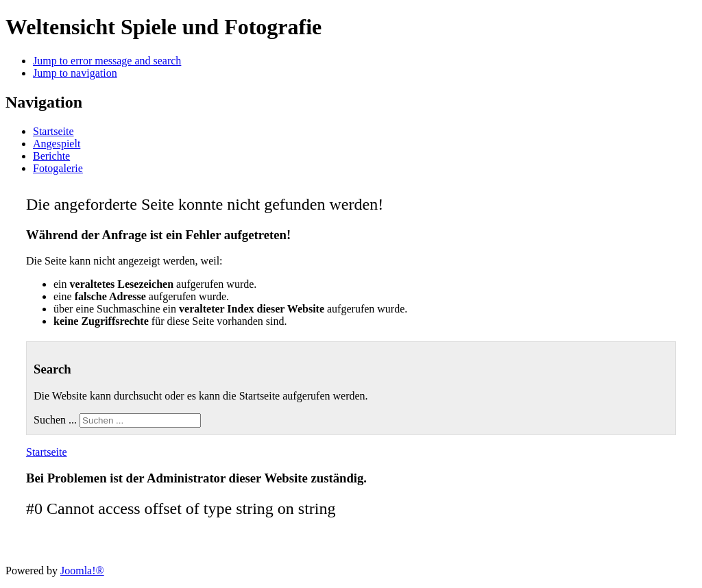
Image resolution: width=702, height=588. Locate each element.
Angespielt (57, 144)
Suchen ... (55, 420)
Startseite (53, 131)
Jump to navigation (75, 73)
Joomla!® (82, 571)
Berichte (51, 156)
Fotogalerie (58, 168)
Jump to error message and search (107, 61)
